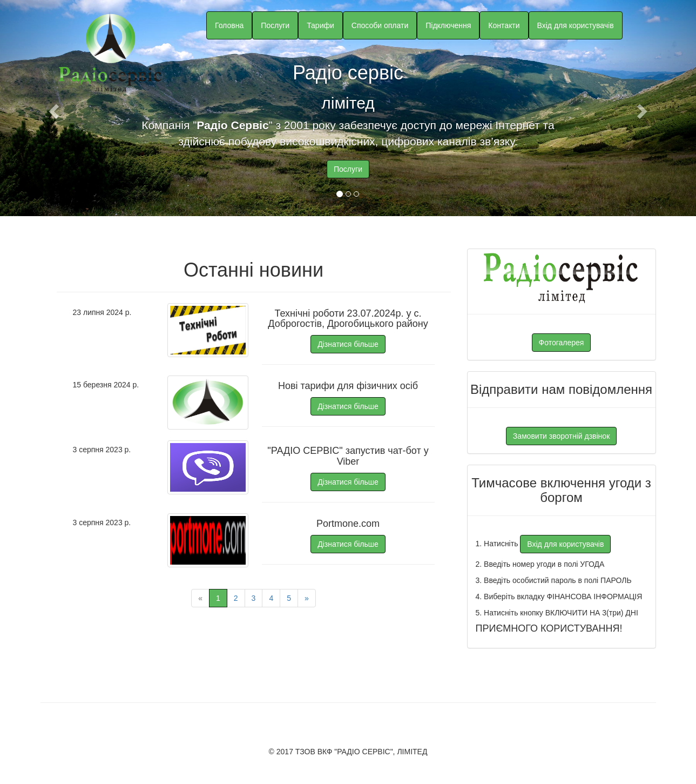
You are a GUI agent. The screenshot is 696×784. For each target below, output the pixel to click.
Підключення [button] (448, 25)
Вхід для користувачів (576, 25)
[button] (52, 108)
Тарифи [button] (320, 25)
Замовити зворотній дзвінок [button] (562, 436)
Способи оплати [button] (380, 25)
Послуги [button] (275, 25)
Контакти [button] (504, 25)
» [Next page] (307, 598)
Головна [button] (229, 25)
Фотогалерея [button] (562, 343)
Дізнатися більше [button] (348, 344)
